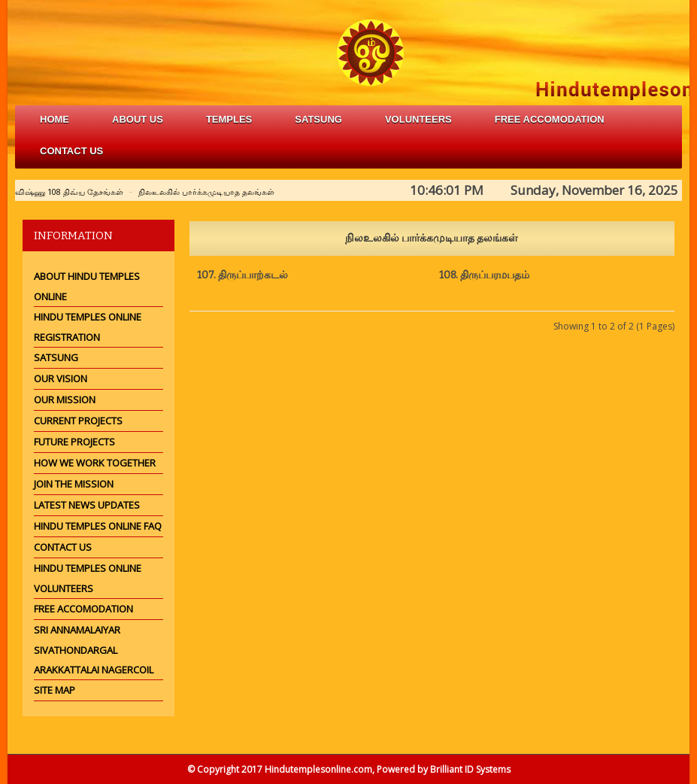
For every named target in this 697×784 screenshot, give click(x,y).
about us (138, 119)
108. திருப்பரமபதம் (484, 275)
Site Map (55, 690)
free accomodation (550, 119)
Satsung (56, 357)
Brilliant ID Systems (470, 769)
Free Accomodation (83, 609)
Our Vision (61, 378)
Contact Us (71, 151)
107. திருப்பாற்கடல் (242, 275)
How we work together (95, 463)
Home (55, 119)
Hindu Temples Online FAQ (98, 526)
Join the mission (74, 484)
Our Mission (65, 400)
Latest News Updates (87, 505)
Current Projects (78, 421)
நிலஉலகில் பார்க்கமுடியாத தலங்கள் (206, 191)
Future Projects (74, 442)
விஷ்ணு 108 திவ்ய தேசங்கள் (69, 191)
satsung (318, 119)
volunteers (418, 119)
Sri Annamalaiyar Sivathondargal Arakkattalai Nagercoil (94, 650)
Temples (229, 119)
